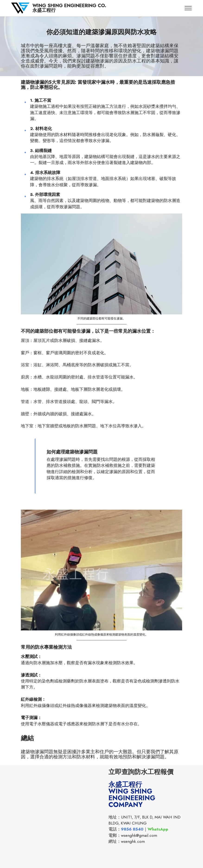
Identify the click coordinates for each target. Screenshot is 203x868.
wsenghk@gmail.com (139, 835)
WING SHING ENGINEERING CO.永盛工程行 (69, 8)
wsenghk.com (133, 841)
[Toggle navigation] (188, 8)
